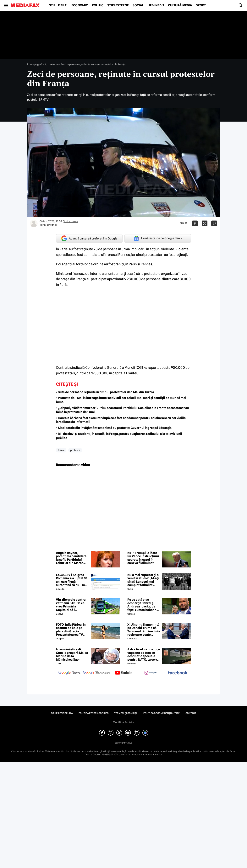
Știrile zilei (58, 5)
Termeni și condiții (126, 713)
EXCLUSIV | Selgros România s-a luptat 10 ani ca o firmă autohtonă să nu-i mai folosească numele (72, 580)
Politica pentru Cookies (93, 713)
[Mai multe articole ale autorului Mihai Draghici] (34, 223)
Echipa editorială (62, 713)
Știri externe (118, 5)
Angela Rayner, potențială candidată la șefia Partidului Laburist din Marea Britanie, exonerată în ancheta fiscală (72, 558)
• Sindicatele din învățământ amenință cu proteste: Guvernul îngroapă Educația (114, 428)
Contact (191, 713)
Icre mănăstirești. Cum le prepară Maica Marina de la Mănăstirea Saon (72, 654)
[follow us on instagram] (151, 673)
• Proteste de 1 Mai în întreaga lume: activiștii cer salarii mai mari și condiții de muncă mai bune (121, 400)
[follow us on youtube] (123, 673)
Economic (80, 5)
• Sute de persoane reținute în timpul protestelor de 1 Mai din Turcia (105, 392)
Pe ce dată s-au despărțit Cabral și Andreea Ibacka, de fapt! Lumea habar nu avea (143, 605)
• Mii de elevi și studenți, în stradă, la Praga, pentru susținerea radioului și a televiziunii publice (119, 436)
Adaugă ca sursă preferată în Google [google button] (89, 238)
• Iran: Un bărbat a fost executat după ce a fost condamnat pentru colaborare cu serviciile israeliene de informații (121, 420)
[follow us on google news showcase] (96, 673)
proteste (75, 450)
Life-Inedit (156, 5)
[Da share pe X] (205, 223)
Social (138, 5)
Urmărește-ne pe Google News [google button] (158, 238)
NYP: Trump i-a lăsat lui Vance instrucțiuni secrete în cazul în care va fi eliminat (143, 558)
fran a (61, 450)
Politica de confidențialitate (162, 713)
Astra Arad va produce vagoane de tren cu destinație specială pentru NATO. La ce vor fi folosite (144, 654)
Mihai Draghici (49, 225)
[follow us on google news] (69, 673)
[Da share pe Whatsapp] (214, 223)
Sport (201, 5)
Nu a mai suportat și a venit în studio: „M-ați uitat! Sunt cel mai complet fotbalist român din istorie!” (143, 580)
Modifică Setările (123, 722)
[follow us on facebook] (178, 673)
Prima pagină (35, 64)
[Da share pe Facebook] (195, 223)
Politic (98, 5)
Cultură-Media (180, 5)
